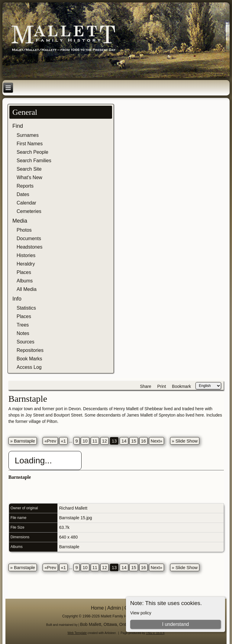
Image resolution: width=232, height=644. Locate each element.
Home (97, 608)
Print (162, 386)
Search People (32, 152)
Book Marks (29, 359)
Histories (26, 255)
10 (85, 441)
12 (105, 441)
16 (143, 441)
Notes (23, 333)
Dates (23, 194)
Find (18, 126)
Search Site (29, 169)
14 (124, 441)
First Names (30, 144)
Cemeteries (29, 211)
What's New (29, 177)
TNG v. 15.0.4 (155, 633)
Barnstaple (69, 547)
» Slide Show (185, 441)
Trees (23, 325)
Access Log (29, 367)
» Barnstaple (23, 441)
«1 (63, 441)
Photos (24, 230)
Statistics (26, 308)
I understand (175, 624)
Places (24, 272)
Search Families (34, 161)
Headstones (29, 247)
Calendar (26, 203)
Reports (25, 186)
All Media (27, 289)
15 (134, 441)
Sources (26, 342)
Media (20, 221)
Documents (29, 238)
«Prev (50, 441)
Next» (156, 441)
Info (17, 299)
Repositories (30, 350)
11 (95, 441)
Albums (25, 281)
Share (145, 386)
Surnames (28, 135)
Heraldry (26, 264)
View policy (141, 613)
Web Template (77, 633)
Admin (114, 608)
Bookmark (181, 386)
